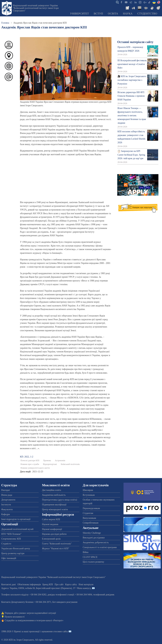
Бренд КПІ (48, 584)
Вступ (98, 14)
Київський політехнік (70, 464)
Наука (128, 14)
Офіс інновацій (9, 558)
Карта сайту (71, 584)
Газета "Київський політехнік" (57, 544)
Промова (47, 461)
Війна (86, 552)
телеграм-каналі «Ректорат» (50, 620)
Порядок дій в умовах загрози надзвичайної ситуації (30, 613)
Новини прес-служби (30, 464)
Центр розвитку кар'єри (13, 553)
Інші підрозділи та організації (16, 519)
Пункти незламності (15, 617)
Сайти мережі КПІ (51, 519)
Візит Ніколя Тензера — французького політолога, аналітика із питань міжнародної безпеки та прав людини (132, 116)
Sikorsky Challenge (92, 533)
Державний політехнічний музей (17, 529)
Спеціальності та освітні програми (100, 547)
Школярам (88, 490)
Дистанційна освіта (52, 490)
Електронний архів (51, 539)
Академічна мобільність (54, 495)
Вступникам (89, 495)
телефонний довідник (104, 595)
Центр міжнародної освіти (55, 509)
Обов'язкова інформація (29, 584)
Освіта (113, 14)
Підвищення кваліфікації (54, 505)
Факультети (7, 509)
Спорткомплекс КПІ (11, 539)
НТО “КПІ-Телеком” (11, 534)
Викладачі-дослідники (94, 538)
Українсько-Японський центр (16, 548)
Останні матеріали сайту (135, 42)
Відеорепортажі (50, 464)
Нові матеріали (86, 584)
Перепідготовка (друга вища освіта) (60, 500)
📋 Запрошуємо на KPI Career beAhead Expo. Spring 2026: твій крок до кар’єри (131, 155)
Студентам (88, 513)
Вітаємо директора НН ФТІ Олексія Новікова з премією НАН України (131, 96)
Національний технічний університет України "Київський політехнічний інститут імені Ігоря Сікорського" (36, 8)
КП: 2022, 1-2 (27, 457)
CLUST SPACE (90, 557)
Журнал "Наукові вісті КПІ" (56, 548)
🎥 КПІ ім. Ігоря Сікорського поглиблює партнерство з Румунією (132, 80)
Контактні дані (9, 584)
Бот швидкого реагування (65, 602)
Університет (79, 14)
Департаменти (8, 500)
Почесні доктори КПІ (30, 461)
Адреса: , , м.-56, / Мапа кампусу (46, 588)
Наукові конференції (52, 529)
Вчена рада (7, 495)
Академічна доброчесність (96, 542)
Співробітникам (91, 523)
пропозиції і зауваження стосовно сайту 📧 (50, 631)
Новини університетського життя (35, 468)
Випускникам (89, 518)
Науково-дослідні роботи (54, 534)
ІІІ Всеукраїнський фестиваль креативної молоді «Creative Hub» (132, 64)
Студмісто (6, 544)
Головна (5, 23)
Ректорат (6, 490)
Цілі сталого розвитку (93, 562)
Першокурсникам (91, 508)
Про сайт (59, 584)
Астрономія (60, 461)
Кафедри (6, 514)
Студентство (147, 14)
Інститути (6, 505)
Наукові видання (50, 524)
